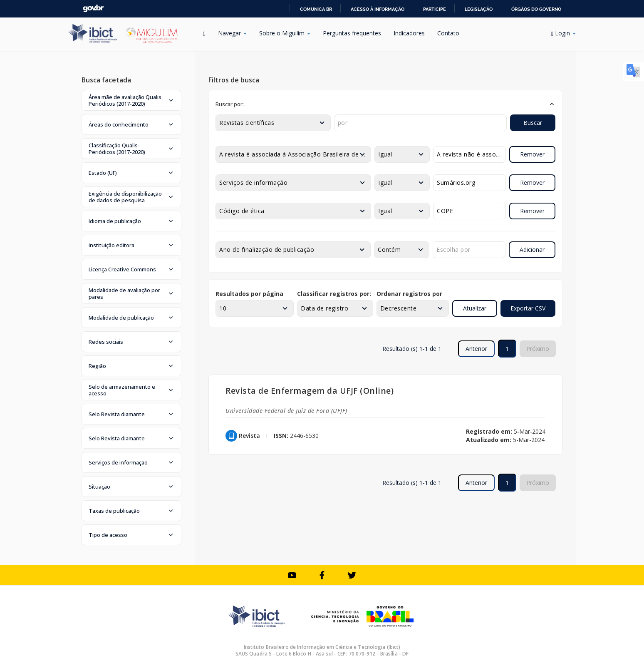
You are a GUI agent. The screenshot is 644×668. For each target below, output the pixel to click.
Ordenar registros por (409, 294)
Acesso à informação (378, 9)
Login (563, 33)
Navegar (232, 33)
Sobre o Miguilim (285, 33)
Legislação (479, 9)
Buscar (533, 123)
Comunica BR (316, 9)
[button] (131, 100)
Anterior (476, 349)
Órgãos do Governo (536, 9)
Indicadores (409, 33)
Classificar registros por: (334, 294)
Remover (532, 154)
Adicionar (532, 250)
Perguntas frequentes (352, 33)
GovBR (93, 9)
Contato (448, 33)
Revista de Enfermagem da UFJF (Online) (310, 391)
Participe (435, 9)
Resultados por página (249, 294)
